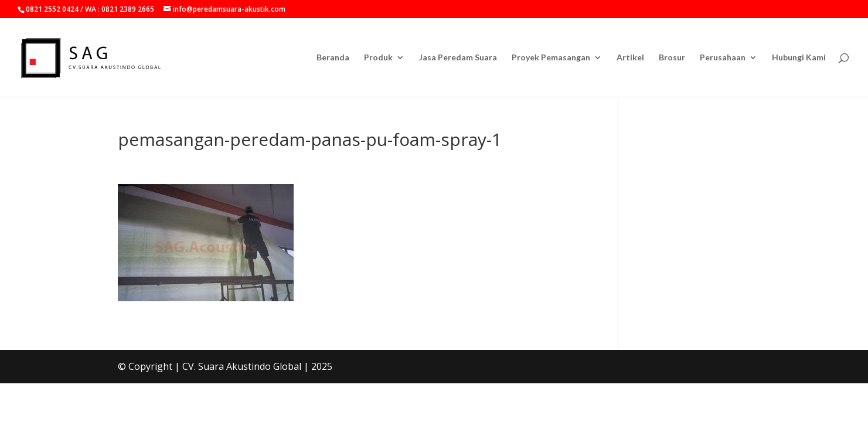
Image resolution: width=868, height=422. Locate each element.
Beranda (333, 58)
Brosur (672, 58)
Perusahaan (723, 58)
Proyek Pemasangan (551, 58)
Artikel (630, 58)
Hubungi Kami (799, 58)
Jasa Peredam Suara (458, 58)
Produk (378, 58)
